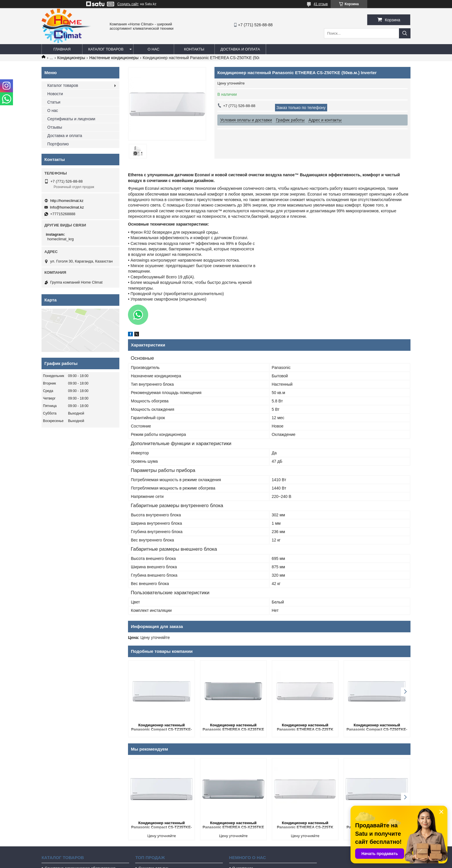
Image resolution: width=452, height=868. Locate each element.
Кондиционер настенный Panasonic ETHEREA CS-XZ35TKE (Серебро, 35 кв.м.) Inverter (233, 728)
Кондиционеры (71, 58)
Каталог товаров (106, 49)
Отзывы (55, 127)
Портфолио (58, 144)
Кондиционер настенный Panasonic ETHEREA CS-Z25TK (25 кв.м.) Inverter (305, 728)
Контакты (194, 49)
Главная (62, 49)
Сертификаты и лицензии (71, 119)
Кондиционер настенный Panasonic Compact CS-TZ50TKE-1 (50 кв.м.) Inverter (377, 728)
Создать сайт (128, 4)
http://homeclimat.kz (67, 201)
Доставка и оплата (240, 49)
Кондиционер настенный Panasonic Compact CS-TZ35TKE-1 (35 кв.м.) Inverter (162, 728)
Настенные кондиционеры (114, 58)
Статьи (54, 102)
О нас (154, 49)
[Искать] (405, 33)
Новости (55, 94)
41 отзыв (321, 4)
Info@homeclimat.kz (67, 207)
